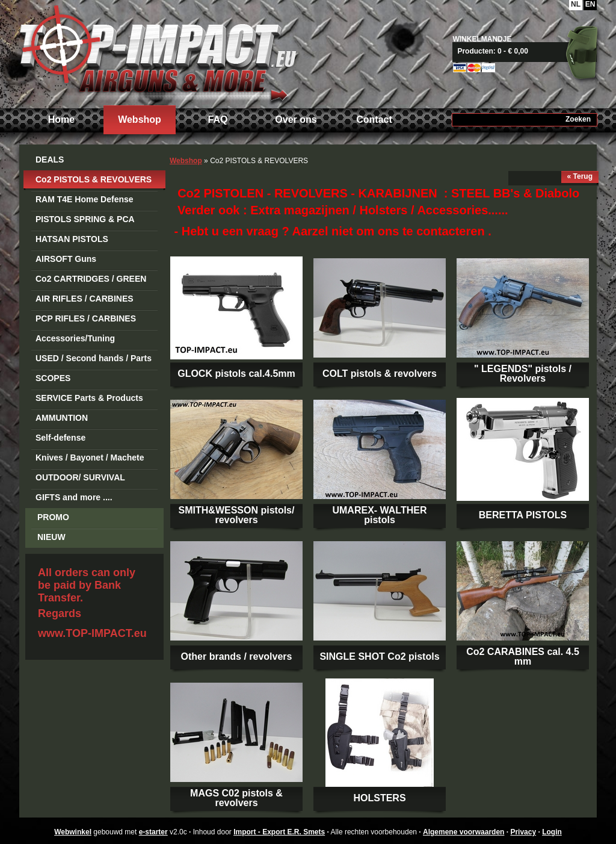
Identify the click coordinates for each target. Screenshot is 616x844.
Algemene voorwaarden (464, 832)
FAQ (218, 119)
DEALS (50, 160)
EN (590, 4)
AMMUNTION (62, 418)
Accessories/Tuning (75, 338)
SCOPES (53, 378)
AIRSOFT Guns (66, 259)
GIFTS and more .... (74, 497)
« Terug (580, 176)
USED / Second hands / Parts (94, 358)
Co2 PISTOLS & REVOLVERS (94, 179)
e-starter (153, 832)
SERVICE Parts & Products (89, 398)
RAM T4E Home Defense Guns (85, 201)
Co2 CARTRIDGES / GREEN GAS (91, 281)
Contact (374, 119)
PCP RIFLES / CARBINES (86, 318)
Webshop (140, 119)
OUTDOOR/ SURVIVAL (80, 477)
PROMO (53, 517)
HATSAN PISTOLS (72, 239)
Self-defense (60, 438)
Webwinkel (73, 832)
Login (552, 832)
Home (61, 119)
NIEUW (51, 537)
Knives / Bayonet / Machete (90, 458)
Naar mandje (529, 51)
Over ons (296, 119)
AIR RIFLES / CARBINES (85, 299)
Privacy (523, 832)
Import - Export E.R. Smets (158, 53)
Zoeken (578, 119)
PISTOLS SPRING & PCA (85, 219)
